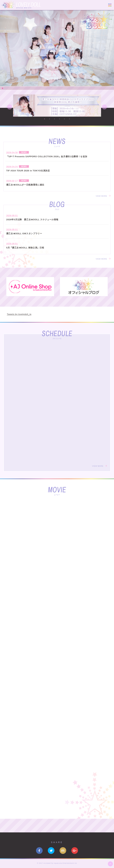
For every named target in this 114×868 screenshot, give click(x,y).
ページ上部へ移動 (110, 864)
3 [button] (55, 119)
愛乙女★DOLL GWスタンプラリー (24, 234)
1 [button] (45, 119)
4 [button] (60, 119)
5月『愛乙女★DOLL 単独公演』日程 (25, 248)
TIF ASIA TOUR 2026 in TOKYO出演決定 (28, 171)
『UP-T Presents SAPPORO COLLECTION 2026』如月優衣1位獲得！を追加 (47, 156)
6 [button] (70, 119)
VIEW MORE (101, 196)
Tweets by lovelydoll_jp (19, 314)
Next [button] (104, 107)
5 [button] (65, 119)
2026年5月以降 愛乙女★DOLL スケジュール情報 (32, 220)
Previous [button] (10, 107)
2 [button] (50, 119)
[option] (57, 48)
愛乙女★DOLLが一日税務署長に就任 (25, 185)
